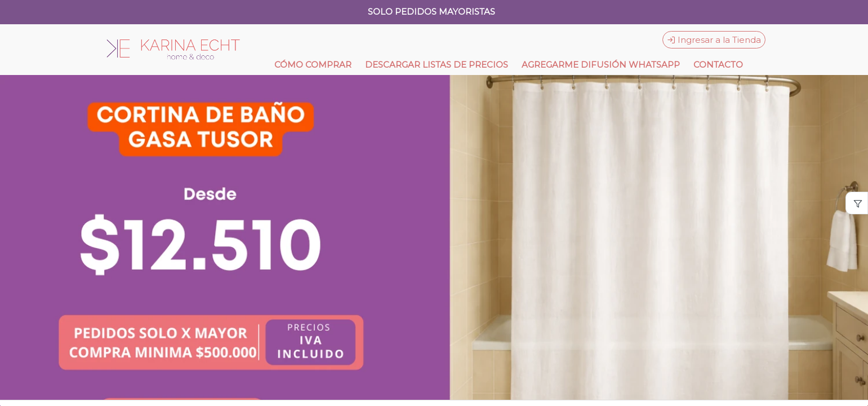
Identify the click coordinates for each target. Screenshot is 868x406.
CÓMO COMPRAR (313, 65)
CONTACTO (718, 65)
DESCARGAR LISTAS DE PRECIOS (437, 65)
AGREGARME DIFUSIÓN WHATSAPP (601, 65)
